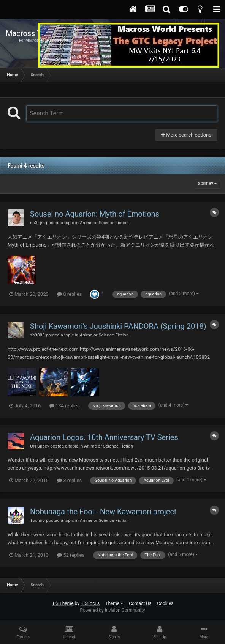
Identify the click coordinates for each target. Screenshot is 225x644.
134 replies (65, 406)
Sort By (208, 184)
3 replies (69, 480)
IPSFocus (90, 603)
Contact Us (140, 603)
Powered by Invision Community (113, 610)
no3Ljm (37, 223)
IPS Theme (63, 603)
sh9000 (37, 335)
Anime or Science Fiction (104, 223)
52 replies (71, 555)
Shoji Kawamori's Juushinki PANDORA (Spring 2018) (118, 326)
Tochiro (37, 520)
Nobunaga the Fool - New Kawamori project (103, 512)
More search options (186, 135)
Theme (114, 603)
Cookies (165, 603)
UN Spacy (40, 446)
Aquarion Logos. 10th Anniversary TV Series (104, 437)
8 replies (69, 294)
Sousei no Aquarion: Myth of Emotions (95, 214)
